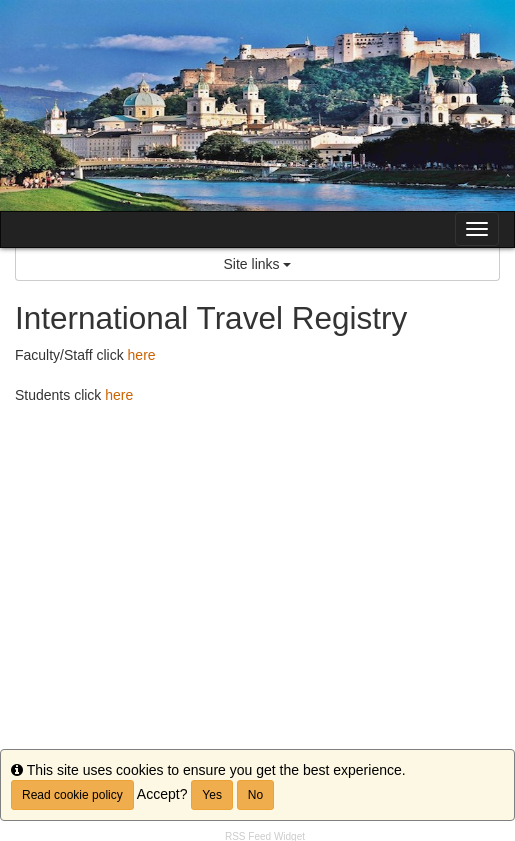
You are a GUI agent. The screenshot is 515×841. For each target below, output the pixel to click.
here (142, 355)
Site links (258, 264)
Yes (212, 795)
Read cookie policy (72, 795)
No (255, 795)
